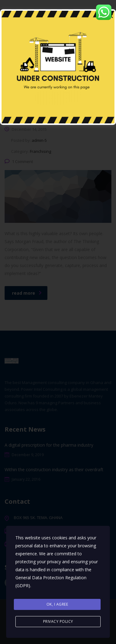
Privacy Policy (58, 621)
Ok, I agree (57, 604)
